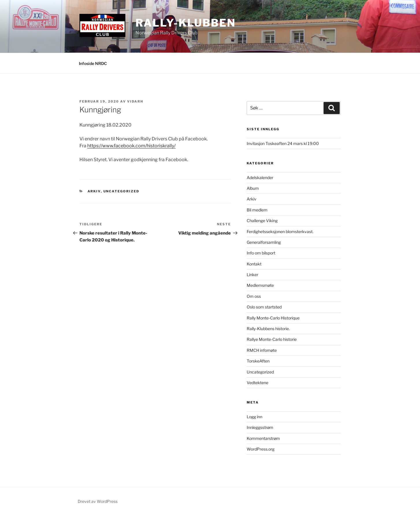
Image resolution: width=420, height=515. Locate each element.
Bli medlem (257, 210)
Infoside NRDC (93, 63)
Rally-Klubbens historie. (268, 329)
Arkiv (94, 191)
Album (253, 188)
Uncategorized (121, 191)
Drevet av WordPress (98, 501)
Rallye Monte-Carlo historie (272, 339)
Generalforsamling (264, 242)
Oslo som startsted (264, 307)
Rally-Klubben (185, 23)
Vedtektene (258, 383)
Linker (252, 275)
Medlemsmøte (260, 285)
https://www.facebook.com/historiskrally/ (131, 146)
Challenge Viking (262, 221)
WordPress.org (261, 449)
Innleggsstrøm (260, 427)
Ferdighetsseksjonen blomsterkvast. (280, 232)
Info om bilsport (261, 253)
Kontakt (254, 264)
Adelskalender (260, 177)
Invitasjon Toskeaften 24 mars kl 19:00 (283, 143)
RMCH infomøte (262, 350)
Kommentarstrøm (263, 438)
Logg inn (254, 417)
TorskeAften (258, 361)
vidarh (135, 101)
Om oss (254, 296)
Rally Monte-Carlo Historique (273, 318)
